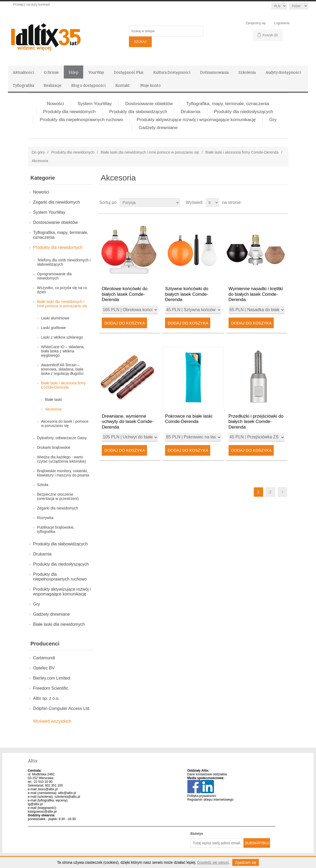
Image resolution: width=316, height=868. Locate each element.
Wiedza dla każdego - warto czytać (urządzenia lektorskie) (62, 459)
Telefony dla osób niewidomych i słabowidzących (64, 262)
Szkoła (43, 485)
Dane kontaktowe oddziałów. (208, 774)
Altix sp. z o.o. (47, 698)
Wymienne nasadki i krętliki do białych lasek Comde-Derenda (256, 294)
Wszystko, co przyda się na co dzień (62, 290)
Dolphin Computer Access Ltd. (62, 708)
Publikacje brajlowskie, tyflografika (56, 529)
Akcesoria (53, 409)
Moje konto (151, 86)
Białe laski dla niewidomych (59, 624)
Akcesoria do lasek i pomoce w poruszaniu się (65, 423)
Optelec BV (44, 668)
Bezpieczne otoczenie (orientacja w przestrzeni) (58, 496)
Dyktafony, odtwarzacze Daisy (62, 438)
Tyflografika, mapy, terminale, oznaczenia (228, 104)
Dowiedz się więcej (213, 862)
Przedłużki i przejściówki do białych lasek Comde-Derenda (256, 422)
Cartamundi (44, 658)
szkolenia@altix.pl (67, 797)
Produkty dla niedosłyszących (244, 112)
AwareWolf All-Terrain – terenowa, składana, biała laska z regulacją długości (62, 369)
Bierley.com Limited (52, 678)
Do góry (38, 152)
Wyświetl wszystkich (52, 721)
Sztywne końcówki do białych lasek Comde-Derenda (187, 294)
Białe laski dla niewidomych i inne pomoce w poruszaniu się (150, 152)
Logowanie (282, 23)
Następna (282, 492)
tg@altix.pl (35, 804)
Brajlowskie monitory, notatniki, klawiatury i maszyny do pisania (63, 473)
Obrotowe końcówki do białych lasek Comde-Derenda (125, 294)
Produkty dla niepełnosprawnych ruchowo (81, 120)
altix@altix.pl (67, 793)
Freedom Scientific (51, 688)
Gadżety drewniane (158, 128)
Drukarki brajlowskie (54, 447)
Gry (273, 120)
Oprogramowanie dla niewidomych (54, 276)
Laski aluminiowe (55, 318)
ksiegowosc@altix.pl (42, 812)
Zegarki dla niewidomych (57, 202)
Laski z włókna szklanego (62, 337)
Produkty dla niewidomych (69, 112)
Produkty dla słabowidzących (138, 112)
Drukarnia (191, 112)
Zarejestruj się (256, 23)
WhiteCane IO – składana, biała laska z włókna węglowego (63, 351)
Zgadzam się (246, 862)
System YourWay (95, 104)
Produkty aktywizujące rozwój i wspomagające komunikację (196, 120)
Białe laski (54, 400)
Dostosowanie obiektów (149, 104)
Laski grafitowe (54, 328)
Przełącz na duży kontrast (31, 5)
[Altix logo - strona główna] (68, 35)
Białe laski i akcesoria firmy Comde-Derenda (242, 152)
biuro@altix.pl (48, 789)
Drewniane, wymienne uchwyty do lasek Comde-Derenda (128, 422)
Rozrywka (45, 518)
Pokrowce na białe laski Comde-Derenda (189, 419)
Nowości (55, 104)
